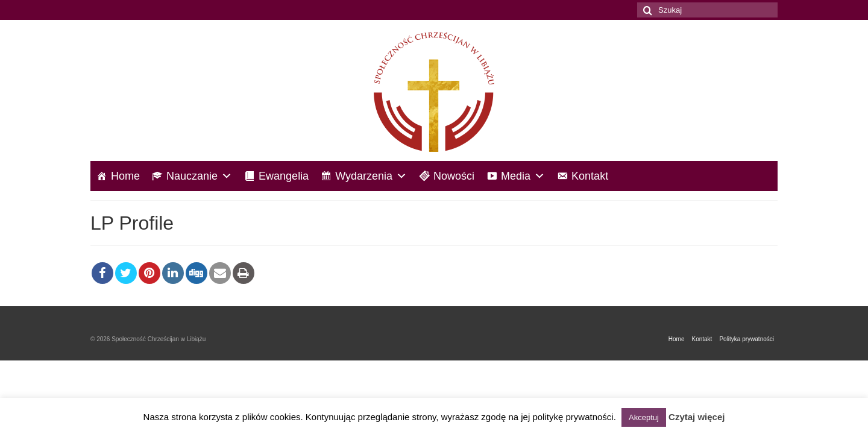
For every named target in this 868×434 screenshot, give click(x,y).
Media (523, 176)
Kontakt (590, 176)
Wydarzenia (371, 176)
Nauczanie (199, 176)
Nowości (454, 176)
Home (125, 176)
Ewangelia (284, 176)
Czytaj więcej (697, 417)
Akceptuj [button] (644, 417)
